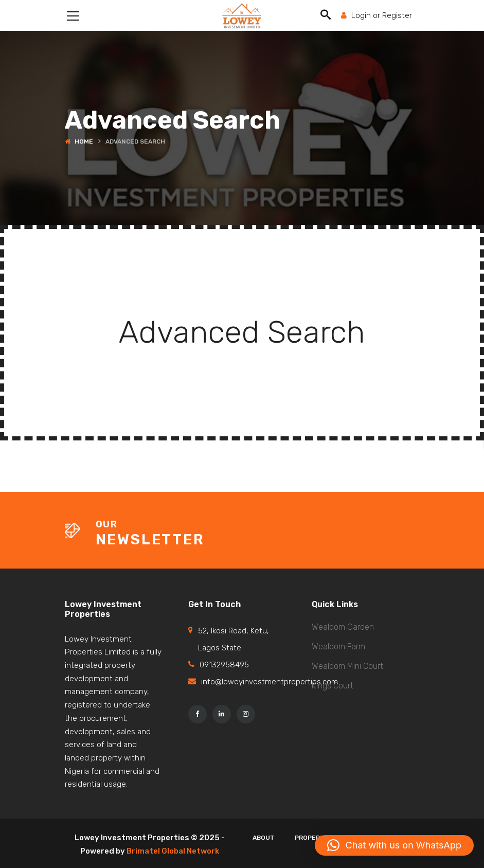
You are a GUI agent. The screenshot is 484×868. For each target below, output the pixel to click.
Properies (312, 838)
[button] (394, 845)
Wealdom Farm (338, 646)
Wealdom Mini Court (347, 666)
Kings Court (333, 686)
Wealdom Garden (343, 627)
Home (84, 141)
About (264, 838)
